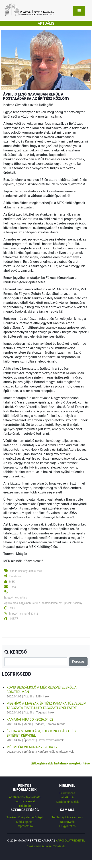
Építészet (30, 740)
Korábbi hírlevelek (67, 802)
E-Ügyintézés (67, 826)
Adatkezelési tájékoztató (25, 797)
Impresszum (25, 826)
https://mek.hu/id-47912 (24, 614)
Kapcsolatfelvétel (70, 840)
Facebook (15, 576)
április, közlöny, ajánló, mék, (26, 571)
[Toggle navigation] (79, 11)
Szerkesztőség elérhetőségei (25, 817)
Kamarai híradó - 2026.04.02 (30, 719)
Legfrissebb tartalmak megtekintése (60, 763)
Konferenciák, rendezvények (56, 752)
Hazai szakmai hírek (51, 740)
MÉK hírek (43, 696)
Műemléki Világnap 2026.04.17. (32, 747)
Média (28, 724)
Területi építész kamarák (67, 817)
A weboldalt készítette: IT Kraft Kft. (46, 846)
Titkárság (25, 806)
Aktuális (29, 696)
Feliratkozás (67, 793)
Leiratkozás (67, 797)
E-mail (13, 587)
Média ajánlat (25, 822)
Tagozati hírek (45, 712)
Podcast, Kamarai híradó (49, 724)
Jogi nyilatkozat (25, 801)
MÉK (12, 582)
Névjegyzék (67, 822)
